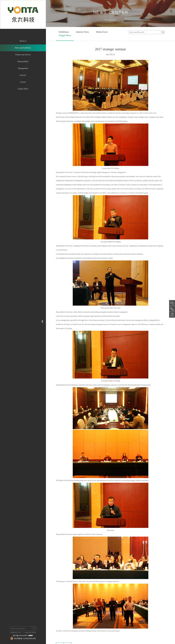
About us (23, 41)
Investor (23, 75)
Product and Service (23, 55)
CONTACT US (16, 632)
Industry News (82, 32)
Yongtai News (65, 35)
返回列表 (157, 2)
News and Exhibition (23, 48)
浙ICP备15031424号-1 (21, 636)
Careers (23, 82)
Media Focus (102, 32)
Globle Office (23, 89)
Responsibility (23, 61)
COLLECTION (30, 632)
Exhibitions (64, 32)
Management (23, 68)
